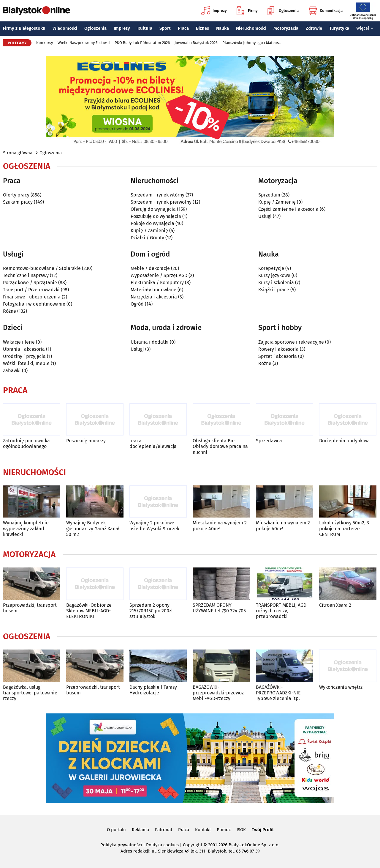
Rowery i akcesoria (278, 349)
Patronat (164, 830)
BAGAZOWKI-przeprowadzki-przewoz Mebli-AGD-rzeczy (218, 693)
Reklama (140, 830)
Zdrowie (314, 28)
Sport (165, 28)
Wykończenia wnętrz (341, 687)
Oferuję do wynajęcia (153, 209)
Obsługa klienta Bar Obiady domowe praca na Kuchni (220, 446)
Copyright (193, 845)
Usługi (265, 216)
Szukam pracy (18, 202)
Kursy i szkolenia (276, 283)
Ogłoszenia (283, 11)
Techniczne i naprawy (26, 275)
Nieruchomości (251, 28)
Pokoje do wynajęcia (152, 223)
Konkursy (45, 43)
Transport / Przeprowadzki (31, 290)
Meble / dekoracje (150, 268)
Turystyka (339, 28)
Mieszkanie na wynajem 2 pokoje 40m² (220, 526)
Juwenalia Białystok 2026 (196, 43)
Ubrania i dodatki (150, 342)
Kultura (145, 28)
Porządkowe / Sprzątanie (30, 283)
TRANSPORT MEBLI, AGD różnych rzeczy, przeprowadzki (281, 611)
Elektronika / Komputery (157, 283)
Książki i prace (274, 290)
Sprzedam (269, 195)
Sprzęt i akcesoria (278, 356)
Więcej (365, 28)
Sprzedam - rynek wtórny (157, 195)
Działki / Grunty (147, 238)
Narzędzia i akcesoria (154, 297)
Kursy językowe (274, 275)
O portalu (116, 830)
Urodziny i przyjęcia (24, 356)
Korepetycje (271, 268)
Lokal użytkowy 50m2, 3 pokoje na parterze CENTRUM (344, 528)
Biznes (202, 28)
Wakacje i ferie (19, 342)
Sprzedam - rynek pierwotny (161, 202)
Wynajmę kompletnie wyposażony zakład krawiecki (26, 528)
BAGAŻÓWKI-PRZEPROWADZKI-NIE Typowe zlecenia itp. (278, 693)
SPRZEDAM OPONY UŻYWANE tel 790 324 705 (219, 608)
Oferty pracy (16, 195)
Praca (183, 28)
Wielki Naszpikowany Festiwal (84, 43)
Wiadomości (65, 28)
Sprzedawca (269, 441)
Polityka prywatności (121, 845)
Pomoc (224, 830)
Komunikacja (326, 11)
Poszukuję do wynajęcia (156, 216)
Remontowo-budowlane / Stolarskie (42, 268)
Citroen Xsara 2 (335, 605)
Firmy (247, 11)
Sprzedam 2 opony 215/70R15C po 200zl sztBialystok (151, 611)
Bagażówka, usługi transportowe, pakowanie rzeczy (30, 693)
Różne (9, 311)
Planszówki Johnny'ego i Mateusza (252, 43)
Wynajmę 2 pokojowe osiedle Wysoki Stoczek (154, 526)
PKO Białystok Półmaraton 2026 (142, 43)
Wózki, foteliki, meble (26, 363)
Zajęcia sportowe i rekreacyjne (291, 342)
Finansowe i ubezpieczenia (32, 297)
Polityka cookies (162, 845)
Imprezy (214, 11)
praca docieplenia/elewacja (153, 444)
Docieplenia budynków (344, 441)
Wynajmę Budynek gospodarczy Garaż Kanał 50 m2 (93, 528)
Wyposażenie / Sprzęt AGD (159, 275)
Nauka (223, 28)
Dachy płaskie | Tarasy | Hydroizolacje (155, 690)
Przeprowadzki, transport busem (30, 608)
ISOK (241, 830)
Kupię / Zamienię (149, 231)
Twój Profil (263, 830)
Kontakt (203, 830)
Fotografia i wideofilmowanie (34, 304)
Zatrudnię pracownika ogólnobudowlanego (26, 444)
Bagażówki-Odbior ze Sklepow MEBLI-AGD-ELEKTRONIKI (89, 611)
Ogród (137, 304)
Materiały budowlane (153, 290)
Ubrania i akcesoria (24, 349)
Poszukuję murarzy (86, 441)
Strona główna (18, 153)
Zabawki (12, 371)
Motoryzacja (286, 28)
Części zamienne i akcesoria (288, 209)
